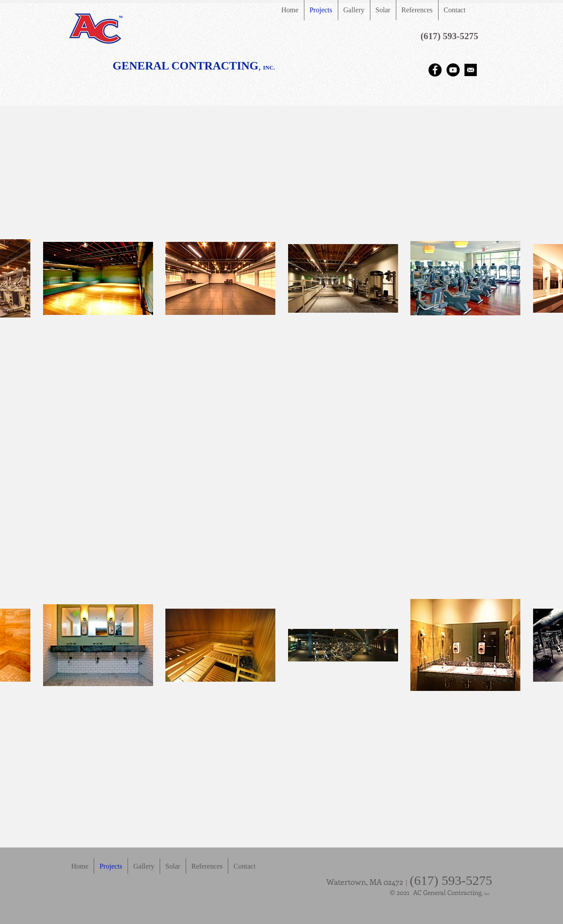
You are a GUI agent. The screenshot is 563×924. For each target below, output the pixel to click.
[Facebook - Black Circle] (435, 70)
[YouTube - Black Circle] (453, 70)
